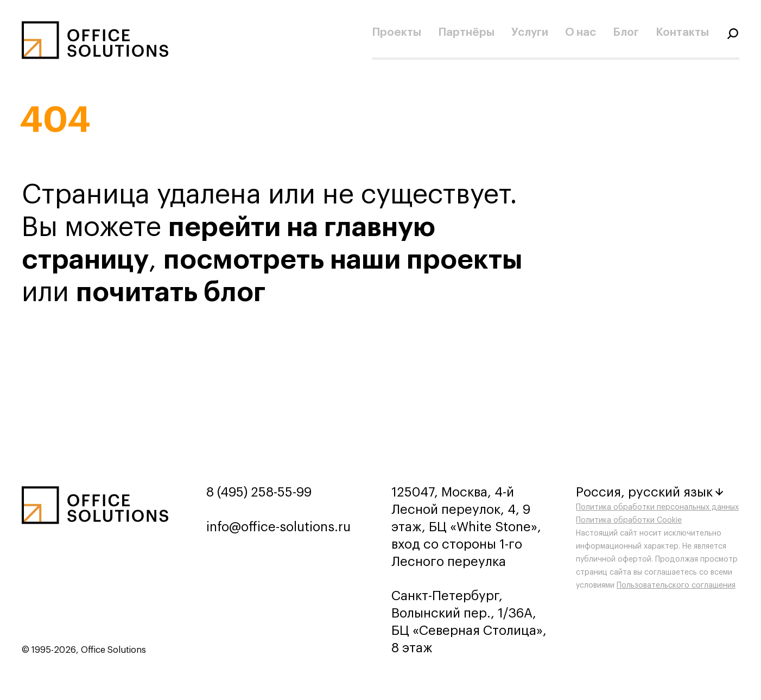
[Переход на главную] (95, 40)
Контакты (682, 33)
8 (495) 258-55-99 (259, 492)
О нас (581, 33)
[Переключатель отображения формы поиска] (733, 33)
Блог (626, 33)
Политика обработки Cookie (629, 520)
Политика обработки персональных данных (657, 507)
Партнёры (466, 33)
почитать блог (171, 292)
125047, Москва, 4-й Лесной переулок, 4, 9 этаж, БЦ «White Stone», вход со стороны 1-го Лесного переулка (466, 527)
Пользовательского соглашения (676, 586)
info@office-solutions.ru (278, 527)
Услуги (530, 33)
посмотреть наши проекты (343, 260)
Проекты (397, 33)
